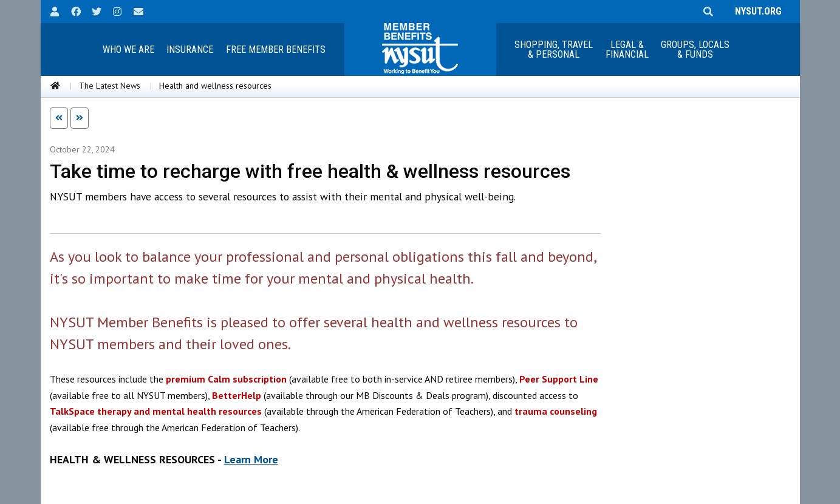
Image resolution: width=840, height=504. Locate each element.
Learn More (251, 459)
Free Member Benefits (276, 49)
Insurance (190, 49)
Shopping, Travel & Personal (554, 49)
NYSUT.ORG (756, 11)
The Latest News (110, 86)
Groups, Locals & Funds (695, 49)
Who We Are (128, 49)
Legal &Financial (627, 49)
